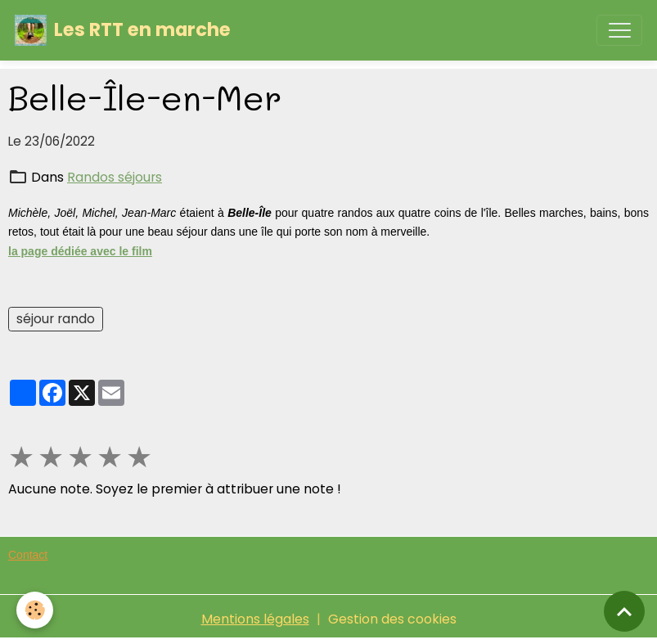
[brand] (123, 30)
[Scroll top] (624, 611)
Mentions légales (255, 619)
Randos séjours (115, 177)
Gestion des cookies (392, 619)
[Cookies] (35, 610)
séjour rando (56, 319)
